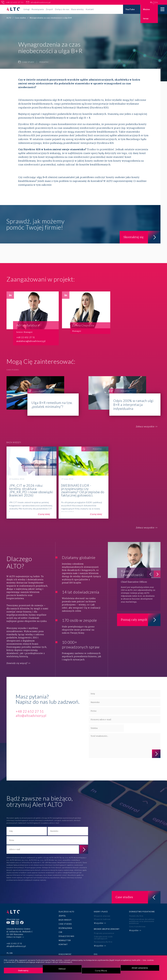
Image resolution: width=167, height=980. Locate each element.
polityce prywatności (99, 766)
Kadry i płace (101, 912)
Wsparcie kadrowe (102, 919)
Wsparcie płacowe (102, 916)
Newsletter (65, 940)
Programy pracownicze (104, 933)
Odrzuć (62, 969)
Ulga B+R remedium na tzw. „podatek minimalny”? (43, 396)
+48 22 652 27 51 (15, 2)
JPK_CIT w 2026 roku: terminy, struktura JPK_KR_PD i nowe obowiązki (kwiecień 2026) (32, 483)
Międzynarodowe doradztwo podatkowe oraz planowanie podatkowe (142, 921)
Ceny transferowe (137, 926)
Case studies (65, 924)
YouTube (130, 9)
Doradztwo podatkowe (142, 912)
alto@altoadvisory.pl (41, 2)
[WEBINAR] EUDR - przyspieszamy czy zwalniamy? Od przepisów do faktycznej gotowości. (84, 483)
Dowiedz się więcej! (17, 663)
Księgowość (65, 954)
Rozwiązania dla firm (103, 942)
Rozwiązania (38, 9)
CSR (60, 932)
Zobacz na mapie (14, 937)
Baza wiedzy (77, 9)
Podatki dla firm (136, 916)
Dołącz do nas (62, 9)
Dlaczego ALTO (66, 912)
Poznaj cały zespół (141, 620)
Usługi (27, 9)
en (156, 2)
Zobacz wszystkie (145, 427)
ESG (96, 954)
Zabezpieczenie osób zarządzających (103, 938)
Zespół (49, 9)
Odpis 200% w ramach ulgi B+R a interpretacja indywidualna (125, 396)
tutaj (44, 880)
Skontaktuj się (142, 237)
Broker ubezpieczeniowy (107, 929)
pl (151, 2)
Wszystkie (99, 923)
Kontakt (90, 9)
